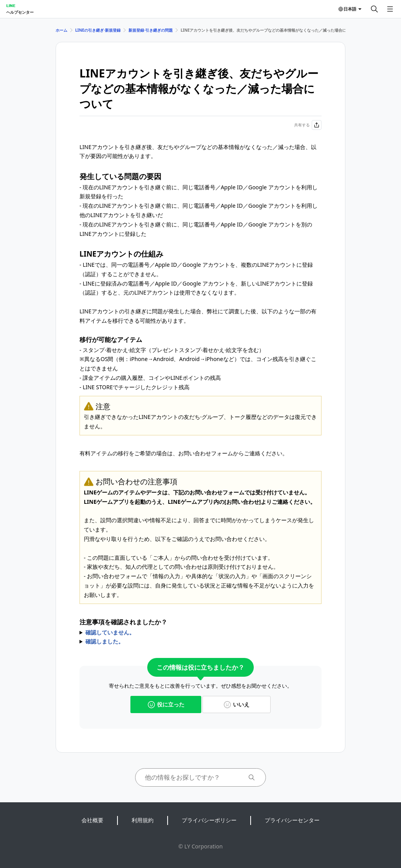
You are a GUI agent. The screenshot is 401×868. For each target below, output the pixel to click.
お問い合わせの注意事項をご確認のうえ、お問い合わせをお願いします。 (200, 633)
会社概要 (92, 820)
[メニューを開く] (390, 9)
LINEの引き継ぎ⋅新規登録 (98, 30)
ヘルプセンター (20, 12)
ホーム (61, 30)
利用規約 (143, 820)
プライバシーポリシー (209, 820)
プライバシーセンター (292, 820)
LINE (11, 5)
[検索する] (374, 9)
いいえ (237, 704)
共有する (308, 125)
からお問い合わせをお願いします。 (200, 642)
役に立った (166, 704)
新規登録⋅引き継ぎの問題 (151, 30)
